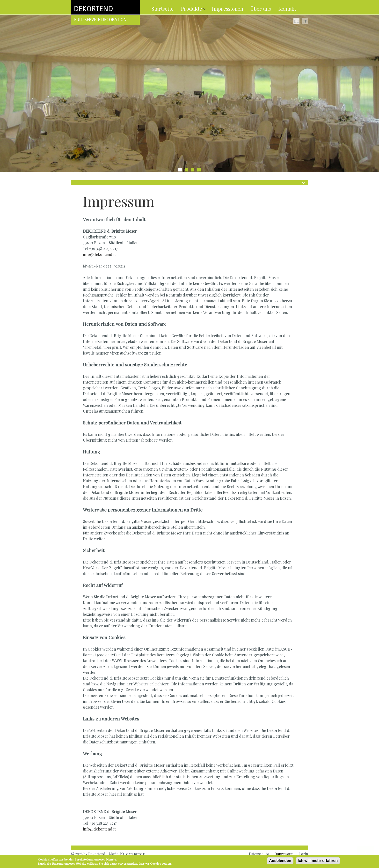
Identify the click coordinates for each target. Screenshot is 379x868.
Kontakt (287, 8)
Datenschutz (259, 854)
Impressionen (227, 8)
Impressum (284, 854)
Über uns (261, 8)
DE (296, 21)
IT (305, 21)
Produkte (192, 8)
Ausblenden (280, 861)
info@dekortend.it (99, 254)
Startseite (163, 8)
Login (304, 854)
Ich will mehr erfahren (318, 861)
